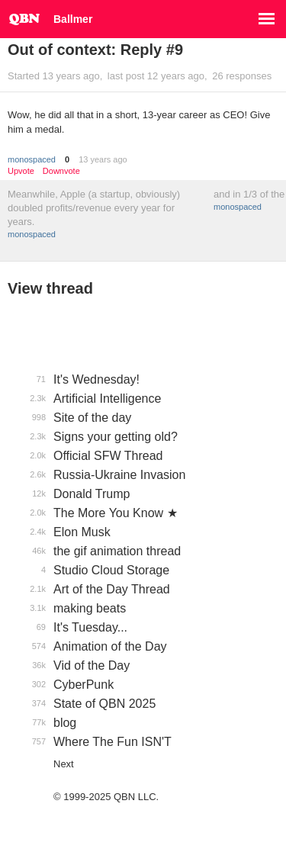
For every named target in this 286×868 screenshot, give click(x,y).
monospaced (32, 159)
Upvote (21, 171)
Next (64, 764)
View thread (50, 288)
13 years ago (103, 159)
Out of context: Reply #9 (95, 50)
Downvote (61, 171)
